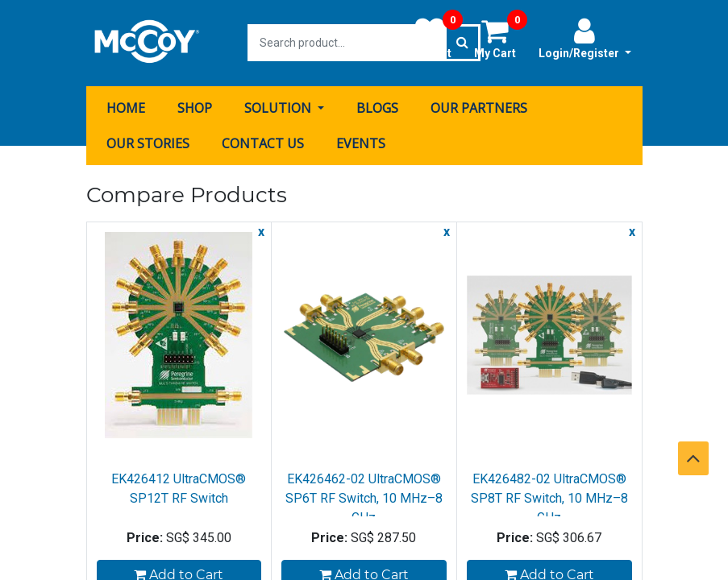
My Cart (501, 38)
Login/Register (585, 38)
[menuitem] (126, 107)
